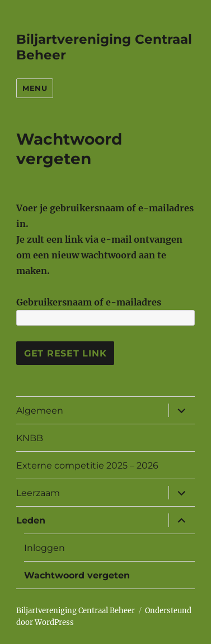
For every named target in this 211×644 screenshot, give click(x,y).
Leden (31, 520)
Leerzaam (38, 493)
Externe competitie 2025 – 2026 (87, 465)
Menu (35, 88)
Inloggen (44, 548)
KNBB (30, 438)
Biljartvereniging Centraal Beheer (76, 611)
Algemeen (40, 411)
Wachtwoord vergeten (77, 575)
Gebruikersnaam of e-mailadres (89, 302)
